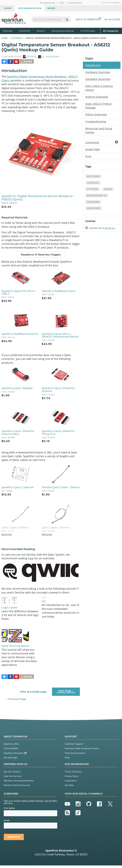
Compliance (71, 783)
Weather (94, 210)
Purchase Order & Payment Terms (82, 751)
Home (5, 38)
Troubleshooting (96, 122)
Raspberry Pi (97, 197)
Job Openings (10, 760)
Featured (10, 31)
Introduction (93, 65)
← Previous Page (16, 702)
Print (88, 157)
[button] (41, 255)
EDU (62, 2)
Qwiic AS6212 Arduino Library (99, 88)
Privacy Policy (71, 779)
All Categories (111, 31)
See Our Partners (12, 774)
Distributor (75, 2)
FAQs (67, 760)
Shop (8, 8)
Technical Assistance (75, 756)
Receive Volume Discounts (17, 788)
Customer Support (111, 2)
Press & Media (11, 751)
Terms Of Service (73, 774)
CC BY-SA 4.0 (109, 230)
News (51, 8)
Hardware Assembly (98, 79)
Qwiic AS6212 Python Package (99, 106)
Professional (48, 2)
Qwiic (109, 191)
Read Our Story (11, 747)
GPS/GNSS (25, 31)
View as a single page (33, 694)
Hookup (93, 184)
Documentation (30, 8)
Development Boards (63, 31)
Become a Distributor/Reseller (19, 783)
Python (93, 191)
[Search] (67, 20)
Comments (102, 144)
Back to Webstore (89, 19)
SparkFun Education (15, 756)
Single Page (93, 151)
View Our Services (13, 779)
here (31, 561)
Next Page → (66, 694)
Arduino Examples (97, 97)
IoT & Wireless (88, 31)
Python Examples (96, 115)
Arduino (94, 178)
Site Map (69, 788)
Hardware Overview (98, 72)
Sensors (41, 31)
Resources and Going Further (99, 131)
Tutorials (17, 38)
